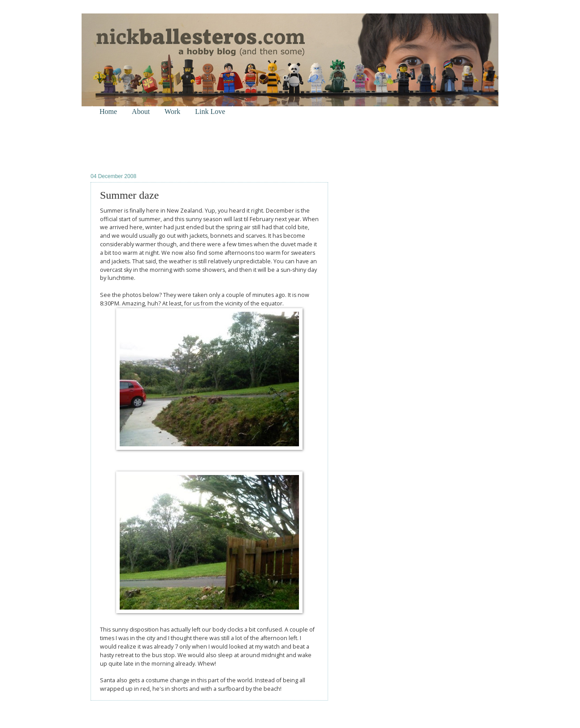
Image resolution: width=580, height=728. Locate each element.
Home (108, 111)
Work (172, 111)
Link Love (210, 111)
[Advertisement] (195, 144)
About (141, 111)
